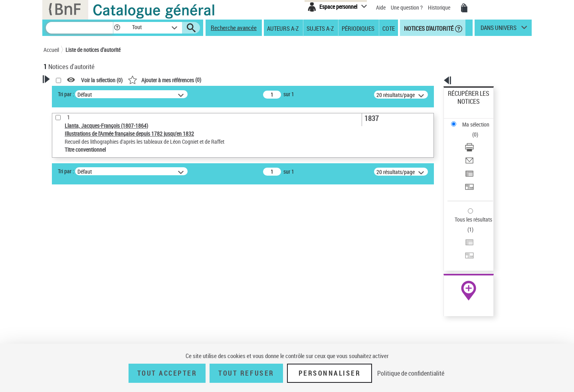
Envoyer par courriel (471, 130)
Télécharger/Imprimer (473, 120)
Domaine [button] (62, 338)
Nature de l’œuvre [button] (73, 298)
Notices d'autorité (428, 28)
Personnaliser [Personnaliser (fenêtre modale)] (330, 373)
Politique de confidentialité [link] (411, 373)
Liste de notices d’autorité (93, 50)
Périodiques (358, 28)
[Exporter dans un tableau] (479, 139)
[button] (117, 28)
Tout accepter (167, 373)
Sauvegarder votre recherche (93, 218)
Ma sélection (463, 106)
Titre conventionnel (80, 272)
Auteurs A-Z (283, 28)
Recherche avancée (234, 28)
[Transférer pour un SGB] (479, 149)
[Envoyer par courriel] (479, 130)
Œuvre (62, 260)
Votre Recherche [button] (76, 93)
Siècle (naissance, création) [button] (85, 325)
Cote (389, 28)
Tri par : (168, 94)
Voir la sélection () (204, 80)
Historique (440, 7)
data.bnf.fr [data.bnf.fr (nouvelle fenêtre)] (443, 245)
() (267, 80)
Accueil (51, 50)
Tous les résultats (468, 171)
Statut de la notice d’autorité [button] (87, 285)
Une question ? (407, 7)
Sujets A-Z (320, 28)
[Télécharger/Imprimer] (479, 120)
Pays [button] (57, 311)
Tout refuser (246, 373)
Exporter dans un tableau (477, 139)
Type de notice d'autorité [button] (82, 248)
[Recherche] (79, 28)
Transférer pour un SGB (475, 149)
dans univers (499, 30)
